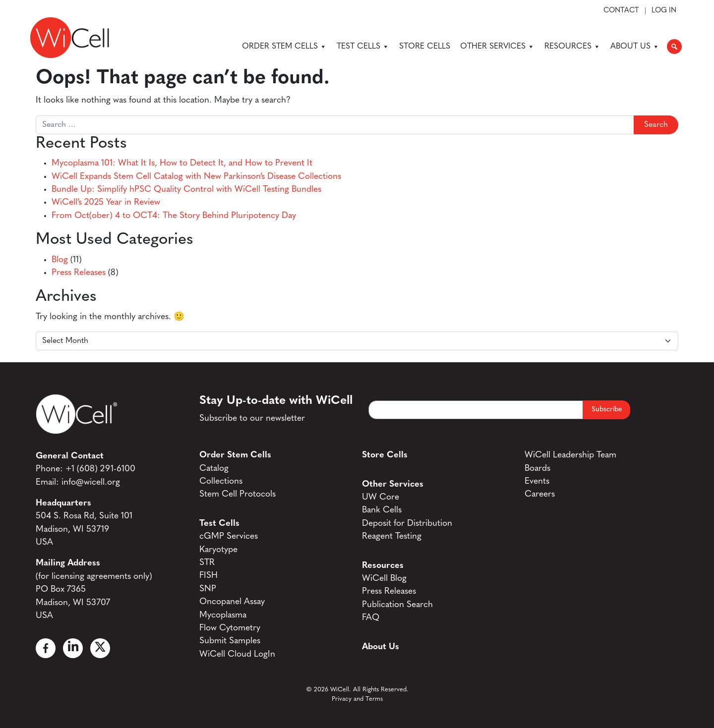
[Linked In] (73, 648)
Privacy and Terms (357, 699)
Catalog (214, 469)
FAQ (371, 618)
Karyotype (218, 550)
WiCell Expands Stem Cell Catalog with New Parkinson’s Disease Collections (196, 177)
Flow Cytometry (230, 628)
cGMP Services (229, 536)
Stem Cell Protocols (238, 494)
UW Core (381, 497)
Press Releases (79, 273)
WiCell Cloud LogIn (237, 654)
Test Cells (363, 47)
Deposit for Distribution (407, 524)
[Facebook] (46, 648)
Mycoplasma (223, 615)
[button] (674, 47)
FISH (208, 576)
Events (537, 481)
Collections (221, 481)
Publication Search (397, 605)
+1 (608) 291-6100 (100, 469)
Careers (540, 494)
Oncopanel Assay (232, 602)
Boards (537, 469)
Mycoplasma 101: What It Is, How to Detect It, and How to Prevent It (182, 163)
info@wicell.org (91, 482)
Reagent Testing (392, 536)
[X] (100, 648)
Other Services (497, 47)
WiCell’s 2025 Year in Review (106, 202)
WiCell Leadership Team (570, 455)
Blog (60, 260)
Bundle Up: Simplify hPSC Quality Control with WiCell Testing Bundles (186, 190)
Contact (621, 11)
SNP (208, 589)
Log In (664, 11)
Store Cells (425, 47)
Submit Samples (230, 641)
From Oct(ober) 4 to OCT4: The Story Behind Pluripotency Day (174, 216)
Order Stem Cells (284, 47)
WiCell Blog (384, 579)
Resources (572, 47)
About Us (635, 47)
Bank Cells (382, 510)
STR (207, 563)
